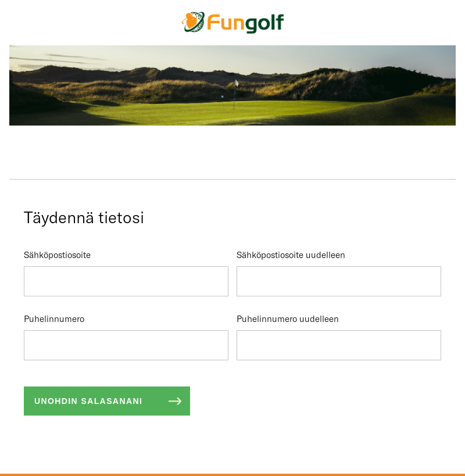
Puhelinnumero (126, 337)
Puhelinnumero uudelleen (339, 337)
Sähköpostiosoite (126, 273)
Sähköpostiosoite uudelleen (339, 273)
